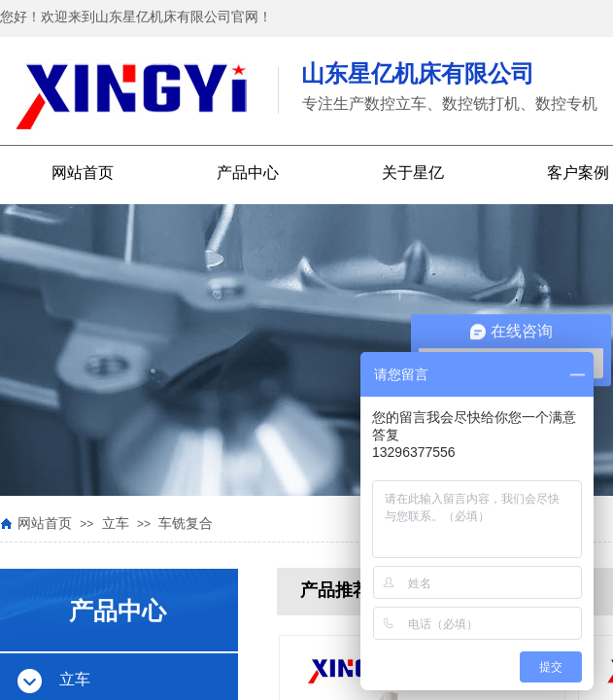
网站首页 (83, 173)
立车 (116, 524)
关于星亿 (413, 173)
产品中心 (248, 173)
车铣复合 (186, 524)
